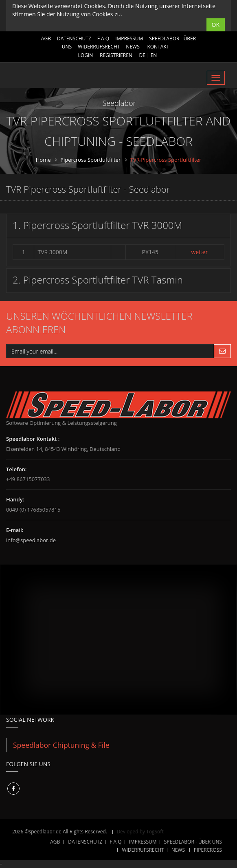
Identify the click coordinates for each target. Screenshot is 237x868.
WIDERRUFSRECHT (99, 47)
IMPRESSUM (129, 38)
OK (216, 25)
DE (142, 55)
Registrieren (116, 55)
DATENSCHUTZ (74, 38)
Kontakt (158, 47)
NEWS (133, 47)
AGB (46, 38)
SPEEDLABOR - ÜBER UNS (193, 842)
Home (43, 160)
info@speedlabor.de (31, 540)
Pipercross (208, 850)
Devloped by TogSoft (140, 832)
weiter (199, 252)
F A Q (103, 38)
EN (154, 55)
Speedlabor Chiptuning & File (61, 745)
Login (86, 55)
